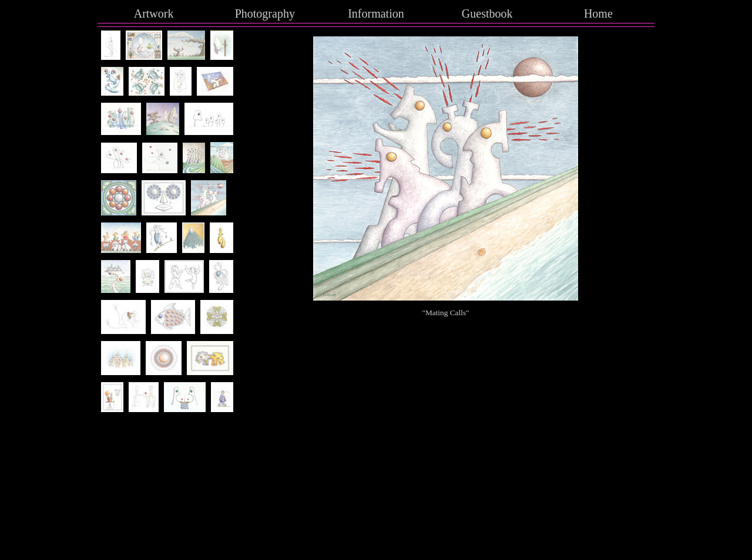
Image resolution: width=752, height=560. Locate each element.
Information (376, 14)
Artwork (154, 14)
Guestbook (487, 14)
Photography (265, 14)
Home (598, 14)
